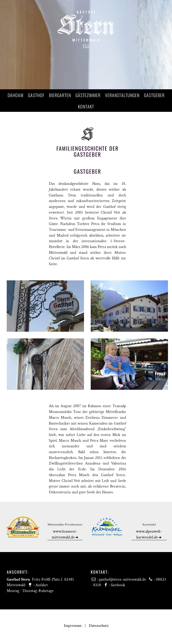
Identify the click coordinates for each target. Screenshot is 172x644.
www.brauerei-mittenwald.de (65, 534)
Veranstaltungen (122, 95)
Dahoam (16, 95)
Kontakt (86, 106)
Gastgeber (154, 95)
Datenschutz (99, 626)
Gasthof (36, 95)
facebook (118, 585)
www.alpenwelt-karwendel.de (149, 534)
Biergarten (60, 95)
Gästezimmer (88, 95)
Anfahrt (42, 585)
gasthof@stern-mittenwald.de (123, 579)
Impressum (73, 626)
